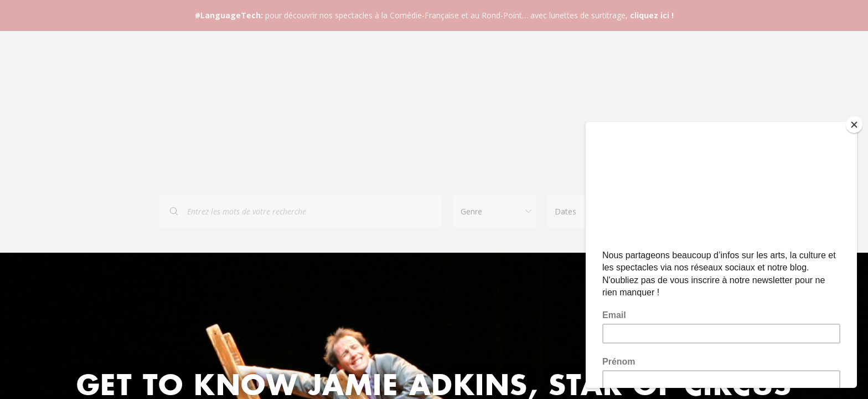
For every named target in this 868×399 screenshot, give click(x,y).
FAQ (388, 106)
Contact (446, 106)
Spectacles (325, 106)
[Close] (854, 125)
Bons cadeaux (525, 106)
